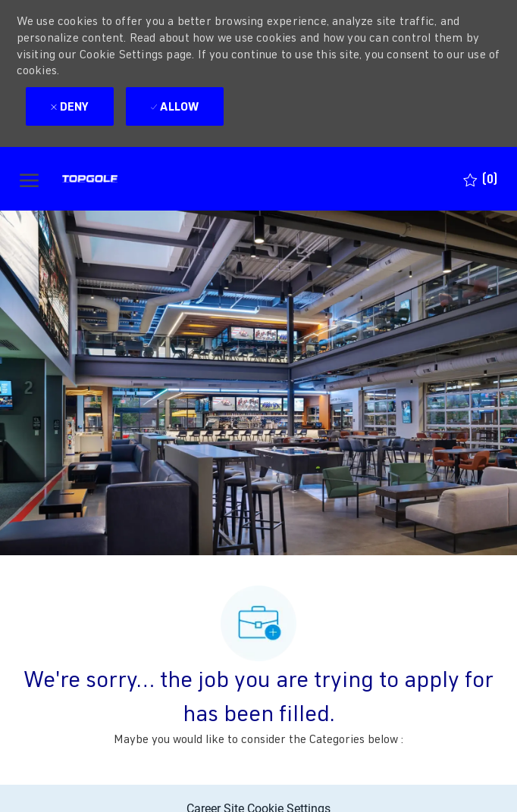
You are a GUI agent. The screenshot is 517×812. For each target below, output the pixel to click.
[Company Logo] (117, 179)
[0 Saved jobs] (480, 179)
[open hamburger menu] (29, 179)
